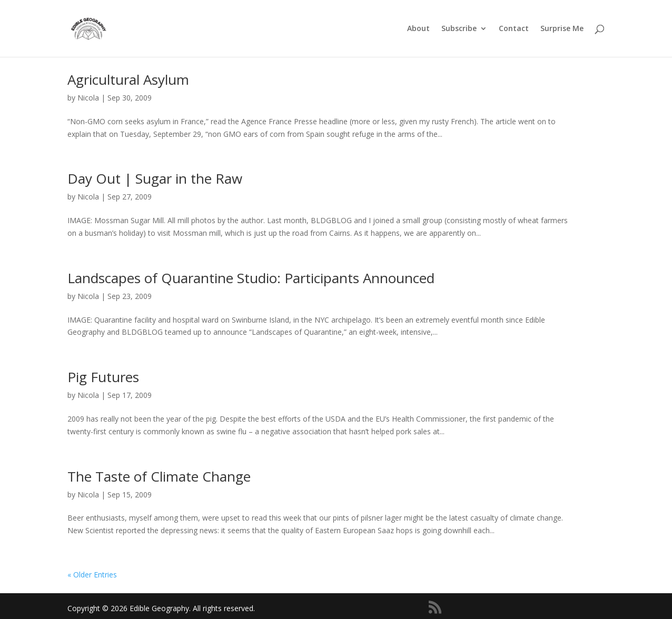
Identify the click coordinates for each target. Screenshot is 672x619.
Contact (514, 29)
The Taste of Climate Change (159, 476)
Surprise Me (562, 29)
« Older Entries (92, 575)
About (418, 29)
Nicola (88, 98)
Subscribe (459, 29)
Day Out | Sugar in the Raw (155, 178)
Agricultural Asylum (128, 79)
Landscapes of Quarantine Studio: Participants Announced (251, 278)
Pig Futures (103, 377)
